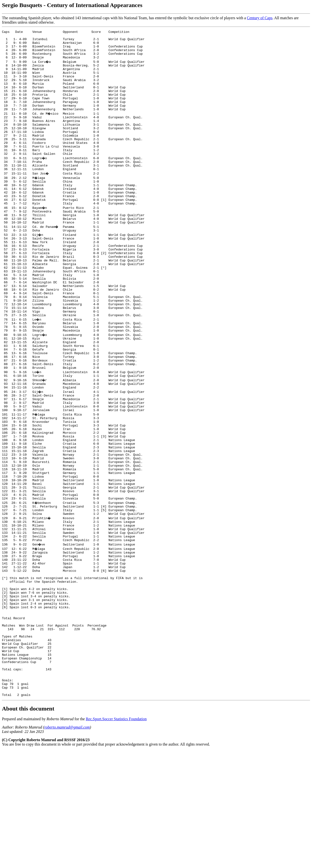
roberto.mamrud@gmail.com (67, 845)
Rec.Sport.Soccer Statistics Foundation (116, 836)
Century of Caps (260, 18)
